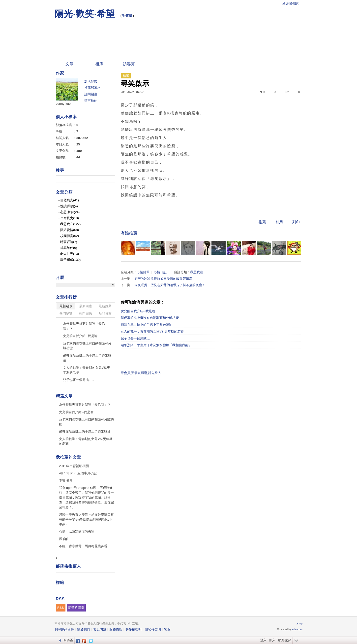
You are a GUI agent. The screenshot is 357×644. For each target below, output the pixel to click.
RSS (61, 608)
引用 (279, 222)
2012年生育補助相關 (74, 466)
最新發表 (66, 306)
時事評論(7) (69, 242)
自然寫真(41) (70, 200)
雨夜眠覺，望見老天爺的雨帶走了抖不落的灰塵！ (170, 285)
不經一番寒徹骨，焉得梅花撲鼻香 (83, 546)
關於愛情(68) (70, 230)
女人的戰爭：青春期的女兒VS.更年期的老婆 (152, 331)
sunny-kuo (63, 104)
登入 (263, 640)
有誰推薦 (129, 233)
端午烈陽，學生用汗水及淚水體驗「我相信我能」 (156, 345)
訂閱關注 (91, 94)
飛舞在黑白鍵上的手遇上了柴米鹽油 (147, 325)
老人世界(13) (70, 254)
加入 (272, 640)
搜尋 (111, 179)
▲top (299, 623)
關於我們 (84, 629)
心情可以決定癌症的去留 (77, 531)
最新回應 (86, 306)
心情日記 (160, 272)
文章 (69, 64)
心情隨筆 (143, 272)
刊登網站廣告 (64, 629)
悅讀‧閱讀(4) (69, 206)
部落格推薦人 (68, 566)
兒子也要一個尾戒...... (136, 338)
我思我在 (197, 272)
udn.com (297, 629)
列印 (296, 222)
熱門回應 (86, 314)
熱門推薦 (105, 314)
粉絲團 (68, 640)
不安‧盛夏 (66, 481)
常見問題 (100, 629)
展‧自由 (64, 539)
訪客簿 (129, 64)
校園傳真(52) (70, 236)
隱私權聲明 (153, 629)
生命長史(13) (70, 218)
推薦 (262, 222)
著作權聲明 (134, 629)
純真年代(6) (69, 248)
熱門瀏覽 (66, 314)
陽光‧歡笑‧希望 (85, 14)
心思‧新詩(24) (70, 212)
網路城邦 (285, 640)
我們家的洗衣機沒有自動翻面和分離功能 (150, 318)
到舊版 (127, 16)
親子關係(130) (70, 260)
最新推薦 (105, 306)
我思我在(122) (70, 224)
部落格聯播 (76, 608)
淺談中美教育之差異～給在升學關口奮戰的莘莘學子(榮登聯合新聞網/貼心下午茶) (86, 519)
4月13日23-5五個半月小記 (78, 473)
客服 (167, 629)
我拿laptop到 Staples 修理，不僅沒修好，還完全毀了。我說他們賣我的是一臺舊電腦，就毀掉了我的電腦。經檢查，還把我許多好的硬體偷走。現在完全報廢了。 (86, 497)
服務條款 (116, 629)
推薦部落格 (92, 88)
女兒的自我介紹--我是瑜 (138, 311)
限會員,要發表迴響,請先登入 (141, 373)
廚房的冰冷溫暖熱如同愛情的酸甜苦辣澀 (163, 279)
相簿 (99, 64)
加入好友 (91, 81)
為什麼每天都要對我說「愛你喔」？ (84, 326)
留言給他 (91, 101)
